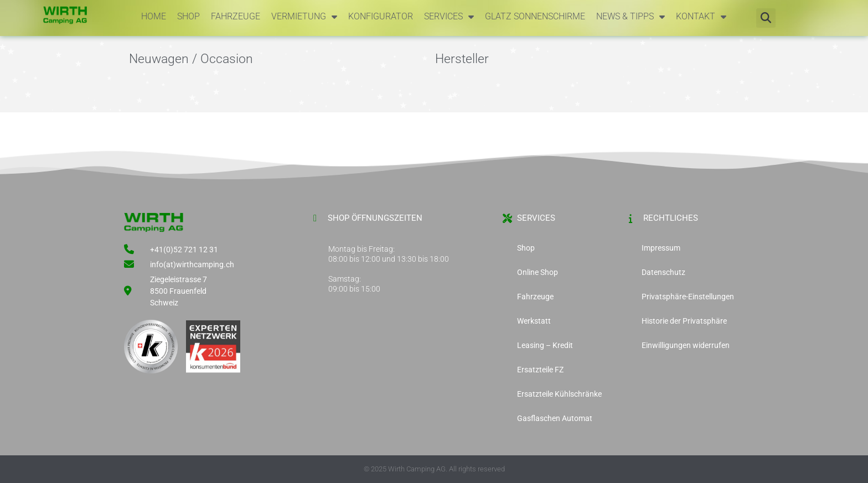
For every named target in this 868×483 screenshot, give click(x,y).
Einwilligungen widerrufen (686, 345)
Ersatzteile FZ (540, 370)
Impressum (661, 248)
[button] (766, 18)
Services (449, 17)
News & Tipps (631, 17)
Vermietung (304, 17)
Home (154, 16)
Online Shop (538, 272)
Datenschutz (663, 272)
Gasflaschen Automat (555, 418)
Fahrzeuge (236, 16)
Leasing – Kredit (545, 345)
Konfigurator (381, 16)
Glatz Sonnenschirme (535, 16)
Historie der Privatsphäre (684, 321)
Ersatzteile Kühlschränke (559, 394)
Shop (188, 16)
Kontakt (701, 17)
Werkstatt (534, 321)
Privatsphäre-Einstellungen (688, 297)
